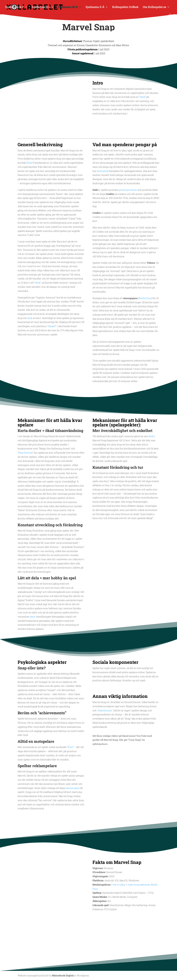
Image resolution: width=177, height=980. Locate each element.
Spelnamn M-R (68, 7)
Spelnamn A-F (15, 7)
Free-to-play (118, 885)
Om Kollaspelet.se (154, 7)
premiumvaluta (128, 190)
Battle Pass (145, 298)
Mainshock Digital (63, 975)
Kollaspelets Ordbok (125, 7)
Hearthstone (25, 453)
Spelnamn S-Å (95, 7)
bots (70, 747)
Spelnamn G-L (41, 7)
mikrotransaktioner (139, 885)
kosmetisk (103, 171)
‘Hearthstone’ (105, 710)
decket (52, 326)
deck (142, 97)
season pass (73, 788)
